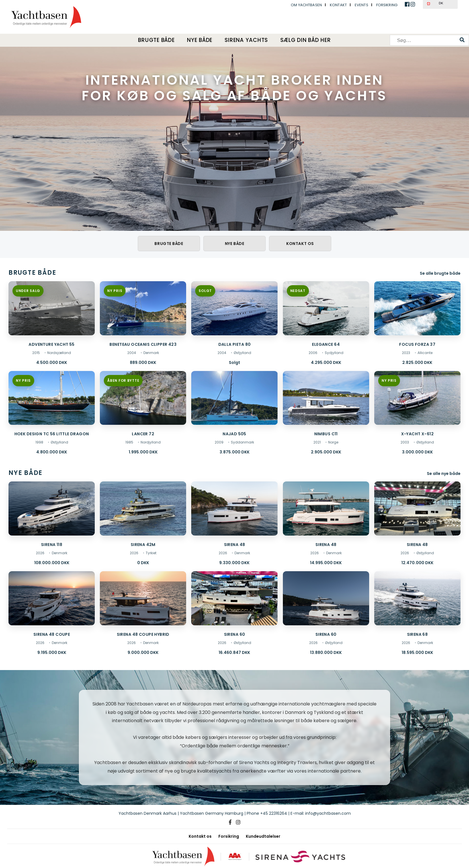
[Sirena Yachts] (301, 857)
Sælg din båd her (307, 40)
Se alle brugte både (440, 273)
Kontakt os (300, 244)
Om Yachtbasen (306, 5)
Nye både (200, 40)
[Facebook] (230, 822)
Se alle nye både (444, 474)
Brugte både (155, 40)
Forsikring (387, 5)
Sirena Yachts (247, 40)
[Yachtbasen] (182, 857)
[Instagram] (238, 822)
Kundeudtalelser (263, 836)
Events (362, 5)
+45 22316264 (274, 813)
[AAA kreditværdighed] (234, 857)
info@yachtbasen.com (328, 813)
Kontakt (338, 5)
